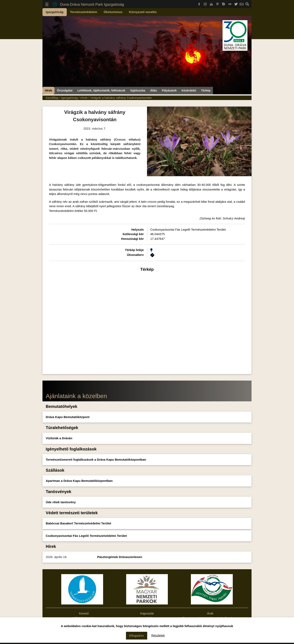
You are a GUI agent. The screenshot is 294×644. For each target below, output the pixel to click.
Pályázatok (169, 90)
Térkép (206, 90)
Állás (153, 90)
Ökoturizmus (113, 12)
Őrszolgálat (65, 90)
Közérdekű (189, 90)
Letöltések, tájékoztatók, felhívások (101, 90)
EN (242, 4)
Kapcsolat (147, 613)
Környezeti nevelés (143, 12)
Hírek (48, 90)
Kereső (84, 613)
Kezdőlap (52, 98)
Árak (210, 613)
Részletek (158, 635)
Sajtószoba (138, 90)
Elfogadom (137, 636)
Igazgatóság (55, 12)
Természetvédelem (84, 12)
